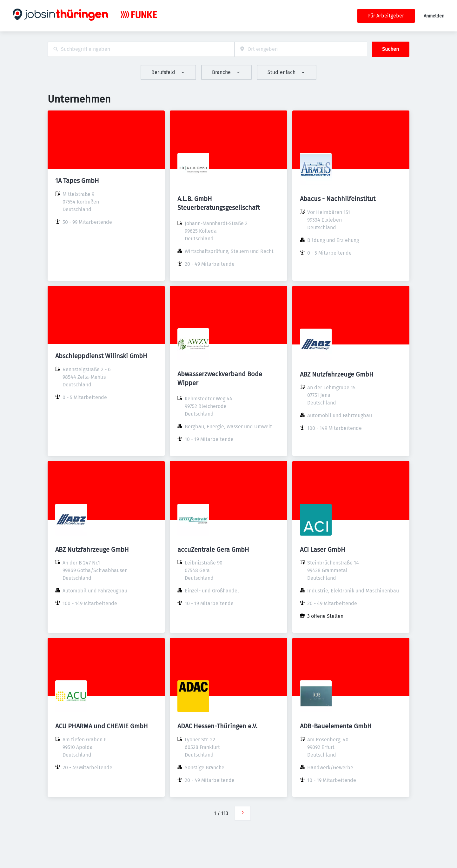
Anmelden (434, 16)
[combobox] (141, 49)
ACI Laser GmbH (323, 550)
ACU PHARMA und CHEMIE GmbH (102, 726)
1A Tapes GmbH (77, 181)
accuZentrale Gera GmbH (213, 550)
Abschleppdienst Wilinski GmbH (101, 356)
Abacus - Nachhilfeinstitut (338, 199)
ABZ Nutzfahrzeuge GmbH (337, 374)
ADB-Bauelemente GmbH (336, 726)
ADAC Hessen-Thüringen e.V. (217, 726)
